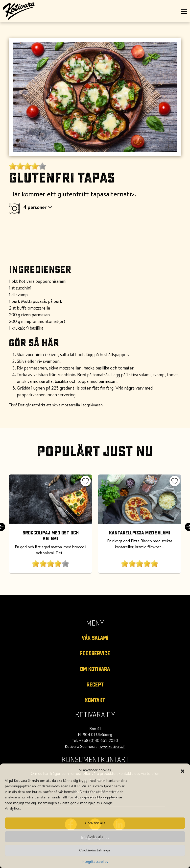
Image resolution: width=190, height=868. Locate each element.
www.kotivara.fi (112, 746)
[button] (183, 770)
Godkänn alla (95, 823)
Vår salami (95, 638)
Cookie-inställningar (95, 850)
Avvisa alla (95, 836)
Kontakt (95, 700)
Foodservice (95, 654)
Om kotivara (95, 669)
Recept (95, 685)
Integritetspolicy (95, 861)
